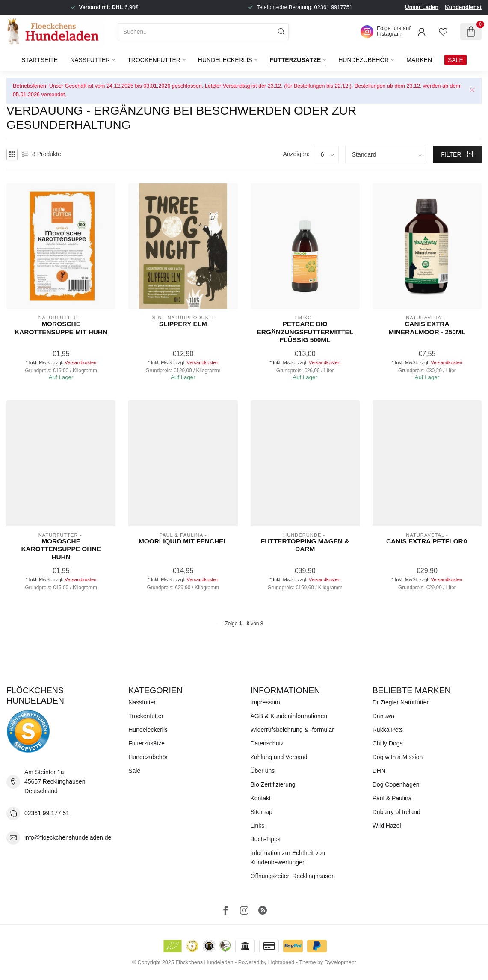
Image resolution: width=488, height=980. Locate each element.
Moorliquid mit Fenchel (183, 541)
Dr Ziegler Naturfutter (401, 702)
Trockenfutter (154, 60)
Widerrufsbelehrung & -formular (292, 730)
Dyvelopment (340, 962)
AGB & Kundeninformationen (289, 716)
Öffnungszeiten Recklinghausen (293, 876)
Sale (134, 771)
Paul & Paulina (392, 798)
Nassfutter (90, 60)
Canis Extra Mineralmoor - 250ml (427, 328)
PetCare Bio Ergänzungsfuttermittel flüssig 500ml (305, 332)
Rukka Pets (388, 730)
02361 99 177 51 (47, 813)
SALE (455, 60)
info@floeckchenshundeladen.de (68, 837)
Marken (419, 60)
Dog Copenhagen (396, 784)
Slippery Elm (183, 324)
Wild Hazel (387, 826)
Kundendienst (463, 7)
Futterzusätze (296, 60)
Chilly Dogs (388, 743)
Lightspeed (281, 962)
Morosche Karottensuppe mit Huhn (61, 328)
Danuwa (383, 716)
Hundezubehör (364, 60)
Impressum (265, 702)
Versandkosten (80, 362)
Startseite (40, 60)
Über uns (263, 771)
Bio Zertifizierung (273, 784)
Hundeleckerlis (225, 60)
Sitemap (262, 812)
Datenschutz (267, 743)
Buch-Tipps (266, 839)
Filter (457, 154)
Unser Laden (422, 7)
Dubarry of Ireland (396, 812)
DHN (379, 771)
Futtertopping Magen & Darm (305, 545)
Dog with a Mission (398, 757)
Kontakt (261, 798)
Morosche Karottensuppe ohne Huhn (61, 549)
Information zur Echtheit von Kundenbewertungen (288, 858)
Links (258, 826)
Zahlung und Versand (279, 757)
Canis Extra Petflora (427, 541)
